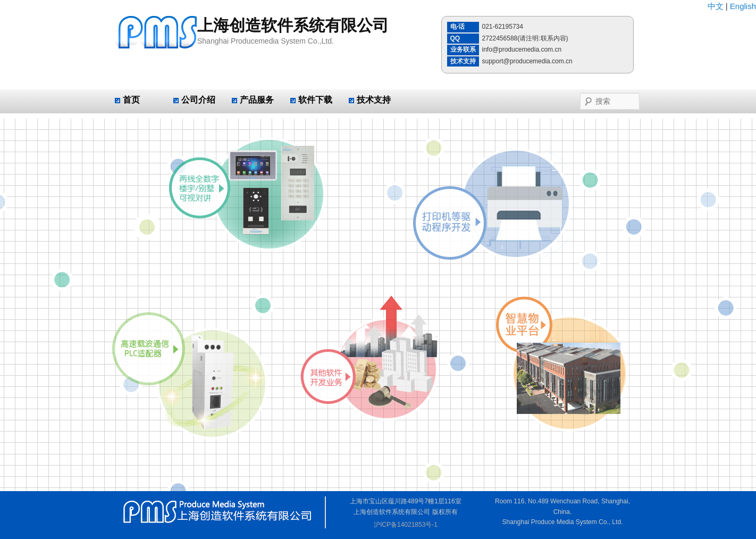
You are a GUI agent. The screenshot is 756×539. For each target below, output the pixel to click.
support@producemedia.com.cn (527, 61)
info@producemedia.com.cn (522, 49)
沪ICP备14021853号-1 (406, 525)
